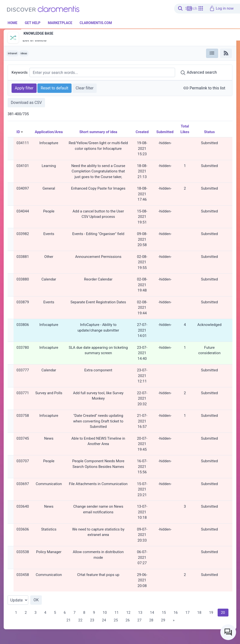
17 (187, 613)
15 (164, 613)
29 (163, 620)
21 (68, 620)
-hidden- (165, 143)
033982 (23, 234)
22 (80, 620)
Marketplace (60, 23)
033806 (23, 325)
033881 (23, 257)
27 (140, 620)
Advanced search (199, 73)
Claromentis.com (96, 23)
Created (142, 132)
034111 (23, 143)
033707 (23, 461)
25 (116, 620)
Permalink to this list (204, 88)
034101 (23, 166)
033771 (23, 393)
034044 (23, 211)
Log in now (221, 8)
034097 (23, 188)
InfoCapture (31, 35)
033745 (23, 438)
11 (117, 613)
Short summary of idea (98, 132)
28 (151, 620)
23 (92, 620)
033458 (23, 575)
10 (105, 613)
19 (211, 613)
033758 (23, 416)
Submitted (165, 132)
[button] (201, 8)
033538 (23, 552)
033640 (23, 506)
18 (199, 613)
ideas (24, 53)
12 (128, 613)
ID (18, 132)
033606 (23, 529)
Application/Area (49, 132)
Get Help (33, 23)
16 (176, 613)
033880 (23, 279)
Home (13, 23)
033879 (23, 302)
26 (128, 620)
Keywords (20, 72)
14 (152, 613)
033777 (23, 370)
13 (140, 613)
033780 (23, 348)
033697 (23, 484)
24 (104, 620)
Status (210, 132)
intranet (13, 53)
